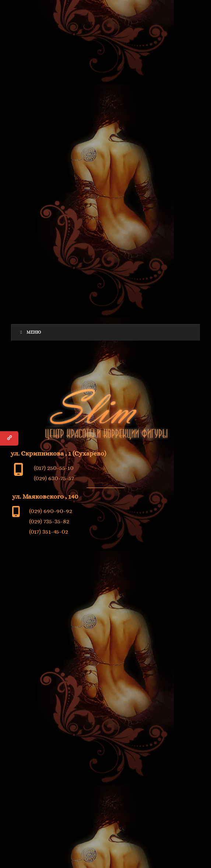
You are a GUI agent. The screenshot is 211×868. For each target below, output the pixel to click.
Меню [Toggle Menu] (30, 332)
